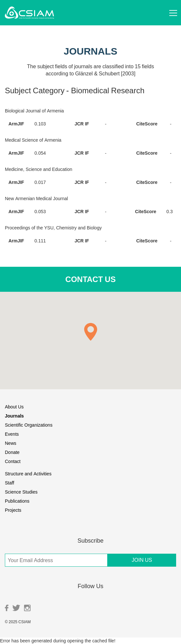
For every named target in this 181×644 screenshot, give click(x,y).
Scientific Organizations (29, 425)
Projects (13, 510)
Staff (10, 483)
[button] (91, 332)
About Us (14, 407)
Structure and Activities (28, 474)
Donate (12, 452)
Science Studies (21, 492)
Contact (13, 461)
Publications (17, 501)
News (11, 443)
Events (12, 434)
